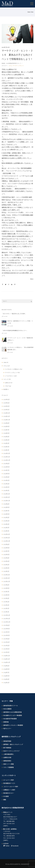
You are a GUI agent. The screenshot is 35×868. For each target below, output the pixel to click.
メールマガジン (9, 376)
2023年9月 (6, 504)
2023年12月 (7, 494)
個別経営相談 (7, 741)
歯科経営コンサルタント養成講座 (13, 725)
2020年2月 (6, 649)
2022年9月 (6, 544)
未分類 (5, 389)
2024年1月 (6, 490)
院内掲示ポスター (9, 793)
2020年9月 (6, 625)
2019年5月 (6, 679)
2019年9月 (6, 666)
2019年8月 (6, 669)
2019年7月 (6, 672)
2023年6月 (6, 514)
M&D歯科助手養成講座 (10, 719)
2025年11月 (7, 416)
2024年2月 (6, 487)
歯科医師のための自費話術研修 (13, 712)
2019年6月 (6, 676)
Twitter (6, 846)
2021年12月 (7, 575)
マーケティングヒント (18, 66)
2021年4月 (6, 602)
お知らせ (7, 383)
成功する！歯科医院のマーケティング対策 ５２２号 (20, 322)
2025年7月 (6, 430)
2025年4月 (6, 440)
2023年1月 (6, 531)
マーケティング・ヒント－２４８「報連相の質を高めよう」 (20, 339)
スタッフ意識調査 (9, 767)
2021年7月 (6, 592)
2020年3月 (6, 646)
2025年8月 (6, 426)
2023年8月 (6, 507)
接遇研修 (6, 722)
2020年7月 (6, 632)
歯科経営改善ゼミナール (11, 706)
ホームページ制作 (9, 780)
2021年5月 (6, 598)
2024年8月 (6, 467)
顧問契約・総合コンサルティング (13, 744)
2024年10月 (7, 460)
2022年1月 (6, 571)
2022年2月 (6, 568)
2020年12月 (7, 615)
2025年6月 (6, 433)
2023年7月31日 (6, 47)
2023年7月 (6, 511)
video (5, 362)
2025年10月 (7, 420)
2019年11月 (7, 659)
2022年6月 (6, 555)
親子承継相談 (7, 748)
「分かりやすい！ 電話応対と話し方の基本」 (14, 314)
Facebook (15, 846)
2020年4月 (6, 642)
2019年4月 (6, 683)
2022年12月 (7, 534)
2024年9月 (6, 464)
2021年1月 (6, 612)
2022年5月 (6, 558)
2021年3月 (6, 605)
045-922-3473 (10, 836)
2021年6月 (6, 595)
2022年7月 (6, 551)
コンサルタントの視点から (12, 369)
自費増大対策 (7, 758)
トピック (6, 379)
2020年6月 (6, 635)
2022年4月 (6, 561)
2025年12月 (7, 413)
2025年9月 (6, 423)
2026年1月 (6, 410)
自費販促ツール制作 (9, 790)
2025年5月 (6, 437)
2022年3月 (6, 565)
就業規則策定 (7, 761)
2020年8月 (6, 629)
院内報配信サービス (9, 783)
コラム (10, 66)
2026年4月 (6, 400)
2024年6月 (6, 474)
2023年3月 (6, 524)
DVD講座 (6, 796)
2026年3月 (6, 403)
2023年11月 (7, 497)
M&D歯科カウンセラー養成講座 (13, 715)
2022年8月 (6, 548)
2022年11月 (7, 538)
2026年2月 (6, 406)
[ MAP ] (6, 826)
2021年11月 (6, 578)
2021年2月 (6, 608)
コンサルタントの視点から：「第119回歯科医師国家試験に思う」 (20, 348)
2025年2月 (6, 447)
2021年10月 (7, 581)
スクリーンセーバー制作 (11, 787)
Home (29, 12)
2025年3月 (6, 443)
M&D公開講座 (7, 709)
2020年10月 (7, 622)
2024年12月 (7, 453)
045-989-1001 (10, 821)
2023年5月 (6, 517)
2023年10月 (7, 501)
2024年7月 (6, 470)
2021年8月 (6, 588)
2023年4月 (6, 521)
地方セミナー (7, 729)
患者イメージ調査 (9, 764)
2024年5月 (6, 477)
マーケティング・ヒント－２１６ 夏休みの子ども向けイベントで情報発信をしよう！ (17, 55)
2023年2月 (6, 528)
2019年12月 (7, 656)
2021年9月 (6, 585)
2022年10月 (7, 541)
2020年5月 (6, 639)
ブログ (7, 386)
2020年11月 (7, 619)
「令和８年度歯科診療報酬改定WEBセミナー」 (15, 331)
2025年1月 (6, 450)
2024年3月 (6, 484)
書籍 (5, 800)
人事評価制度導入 (9, 754)
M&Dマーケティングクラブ (11, 751)
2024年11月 (7, 457)
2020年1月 (6, 652)
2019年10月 (7, 662)
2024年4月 (6, 480)
